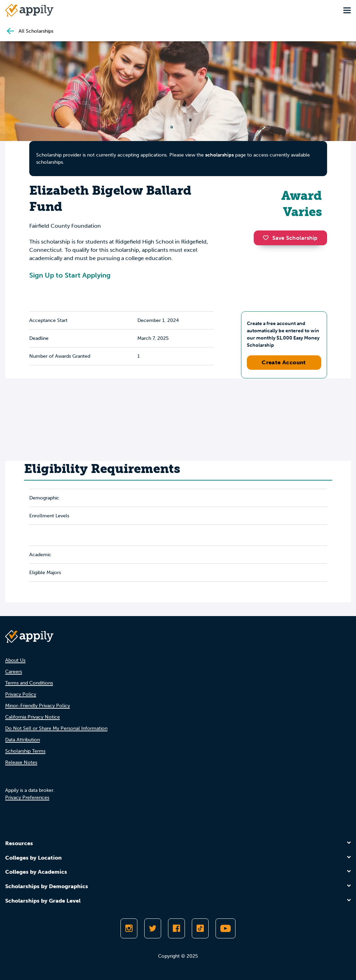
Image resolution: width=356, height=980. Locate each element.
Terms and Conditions (29, 683)
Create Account (284, 362)
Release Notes (21, 762)
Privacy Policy (21, 694)
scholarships (219, 155)
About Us (15, 660)
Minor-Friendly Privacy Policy (38, 706)
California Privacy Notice (33, 717)
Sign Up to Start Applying (70, 275)
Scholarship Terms (25, 751)
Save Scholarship (290, 238)
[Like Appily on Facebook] (176, 928)
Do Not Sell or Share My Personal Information (56, 728)
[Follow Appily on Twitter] (153, 928)
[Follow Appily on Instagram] (129, 928)
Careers (14, 672)
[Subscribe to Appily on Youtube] (226, 928)
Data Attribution (23, 740)
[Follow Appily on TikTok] (200, 928)
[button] (268, 238)
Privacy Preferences (27, 798)
